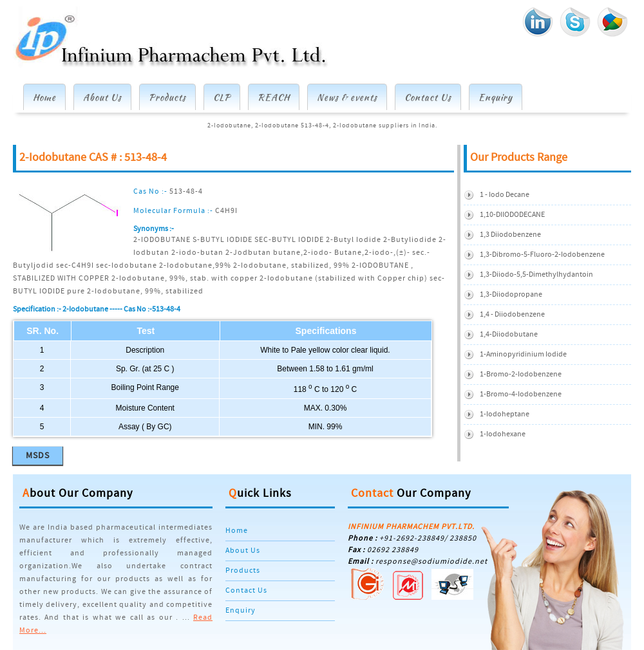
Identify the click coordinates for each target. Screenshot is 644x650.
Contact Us (428, 97)
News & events (347, 97)
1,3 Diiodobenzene (510, 235)
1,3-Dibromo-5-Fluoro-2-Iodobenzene (542, 255)
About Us (102, 97)
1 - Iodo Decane (505, 195)
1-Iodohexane (503, 434)
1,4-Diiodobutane (509, 334)
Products (167, 97)
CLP (222, 97)
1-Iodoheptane (505, 414)
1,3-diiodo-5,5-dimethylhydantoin (536, 274)
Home (44, 97)
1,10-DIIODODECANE (512, 215)
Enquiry (496, 97)
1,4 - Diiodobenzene (512, 314)
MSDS (38, 456)
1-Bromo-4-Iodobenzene (521, 394)
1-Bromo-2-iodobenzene (521, 374)
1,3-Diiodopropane (511, 294)
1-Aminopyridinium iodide (523, 354)
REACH (274, 97)
